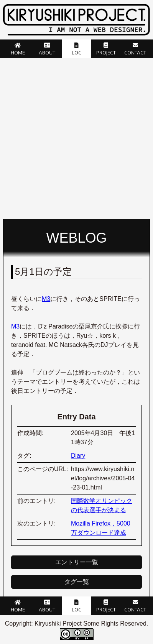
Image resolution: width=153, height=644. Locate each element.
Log (77, 53)
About (47, 53)
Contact (135, 53)
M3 (46, 299)
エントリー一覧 (77, 562)
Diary (78, 456)
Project (106, 53)
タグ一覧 (77, 582)
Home (18, 53)
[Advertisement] (76, 139)
